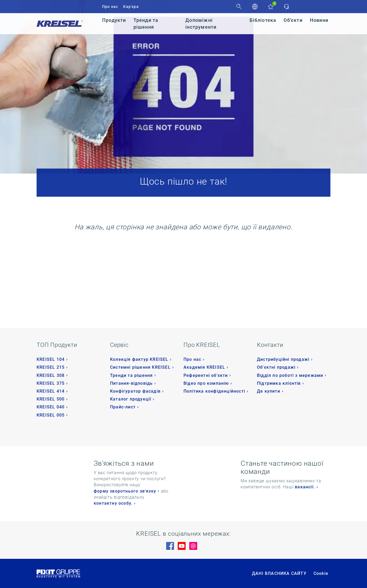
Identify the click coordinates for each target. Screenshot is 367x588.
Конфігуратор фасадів (135, 391)
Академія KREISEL (204, 367)
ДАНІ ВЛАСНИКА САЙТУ (279, 573)
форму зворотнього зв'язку (125, 491)
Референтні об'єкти (206, 375)
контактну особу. (113, 503)
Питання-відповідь (131, 383)
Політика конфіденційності (214, 391)
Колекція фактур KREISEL (139, 359)
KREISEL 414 (51, 391)
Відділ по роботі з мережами (290, 375)
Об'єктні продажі (276, 367)
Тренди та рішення (131, 375)
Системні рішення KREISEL (140, 367)
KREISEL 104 (51, 359)
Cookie (321, 573)
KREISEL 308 (51, 375)
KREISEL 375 (51, 383)
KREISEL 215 (51, 367)
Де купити (269, 391)
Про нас (110, 7)
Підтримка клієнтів (279, 383)
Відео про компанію (206, 383)
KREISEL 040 (51, 407)
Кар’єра (131, 7)
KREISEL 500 (51, 399)
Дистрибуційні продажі (283, 359)
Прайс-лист (123, 407)
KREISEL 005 (51, 415)
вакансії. (305, 487)
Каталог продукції (131, 399)
